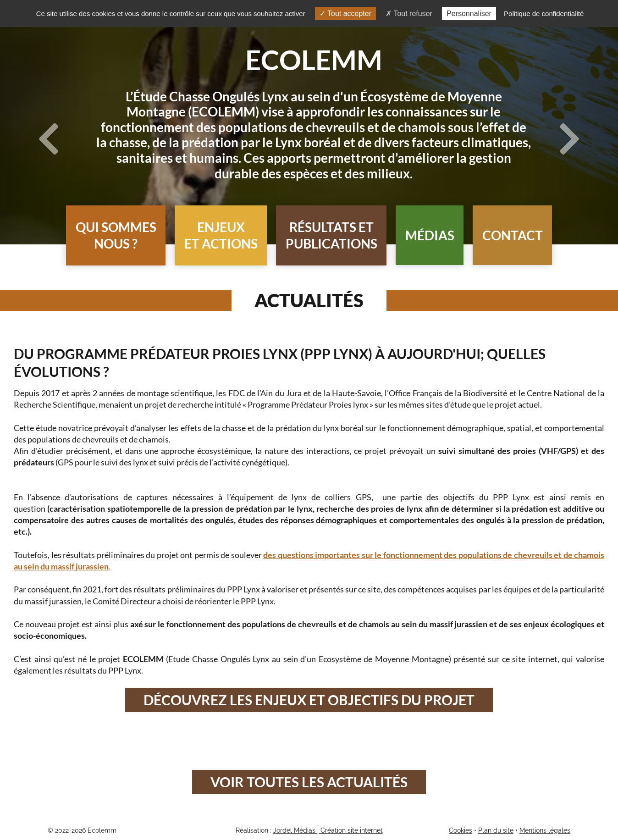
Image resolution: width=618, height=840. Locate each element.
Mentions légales (545, 830)
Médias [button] (430, 235)
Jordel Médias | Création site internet (328, 830)
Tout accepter (345, 14)
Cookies (461, 830)
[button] (116, 235)
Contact (513, 235)
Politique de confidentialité (544, 14)
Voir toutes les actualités (309, 782)
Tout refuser (409, 14)
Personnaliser (469, 14)
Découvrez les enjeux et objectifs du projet (309, 700)
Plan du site (496, 830)
